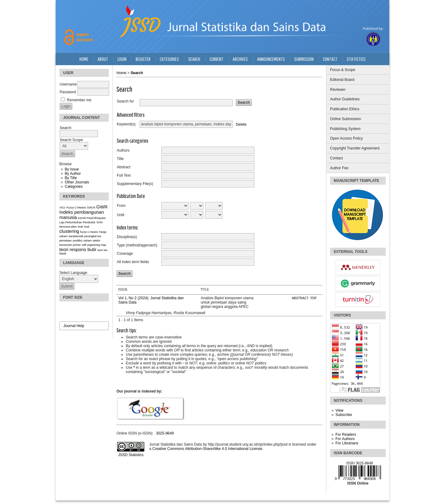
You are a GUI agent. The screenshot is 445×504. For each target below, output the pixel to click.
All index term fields (133, 262)
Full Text (124, 175)
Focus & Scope (343, 70)
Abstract (124, 167)
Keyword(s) (126, 124)
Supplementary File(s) (135, 184)
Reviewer (338, 90)
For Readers (346, 435)
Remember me (79, 100)
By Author (73, 174)
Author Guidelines (345, 99)
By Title (71, 178)
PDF (314, 298)
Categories (74, 187)
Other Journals (77, 182)
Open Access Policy (346, 138)
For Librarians (347, 443)
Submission (304, 59)
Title (120, 159)
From (121, 206)
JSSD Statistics (130, 455)
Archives (240, 59)
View (339, 410)
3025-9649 (165, 433)
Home (84, 59)
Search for (125, 101)
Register (143, 59)
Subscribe (343, 415)
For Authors (345, 439)
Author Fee (339, 168)
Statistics (356, 59)
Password (68, 92)
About (103, 59)
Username (68, 84)
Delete (241, 124)
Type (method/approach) (137, 245)
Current (216, 59)
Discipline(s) (127, 237)
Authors (123, 150)
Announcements (271, 59)
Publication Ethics (345, 109)
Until (121, 215)
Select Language (73, 273)
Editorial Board (342, 80)
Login (122, 59)
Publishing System (345, 129)
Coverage (125, 254)
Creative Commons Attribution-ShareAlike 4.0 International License (207, 449)
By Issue (72, 169)
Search (194, 59)
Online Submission (345, 119)
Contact (336, 158)
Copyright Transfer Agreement (355, 148)
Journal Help (74, 326)
